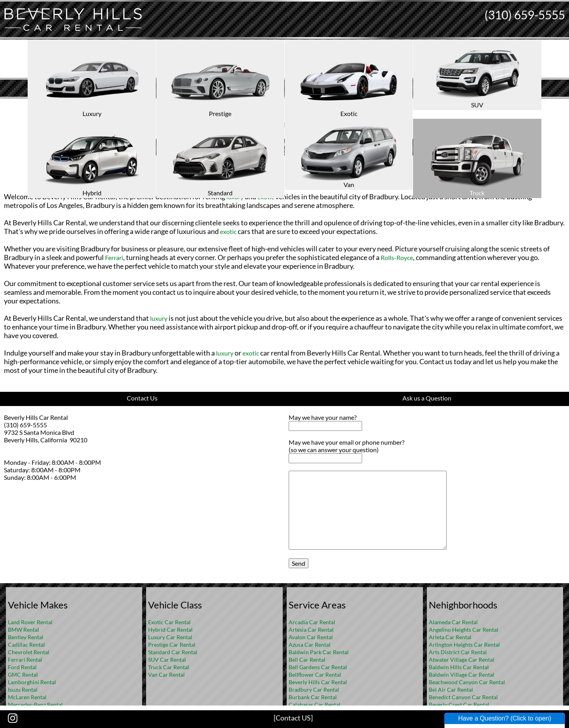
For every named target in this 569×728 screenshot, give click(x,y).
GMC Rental (23, 675)
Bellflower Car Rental (315, 675)
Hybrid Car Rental (170, 630)
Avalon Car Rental (311, 637)
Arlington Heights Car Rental (464, 645)
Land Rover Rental (30, 622)
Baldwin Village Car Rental (462, 675)
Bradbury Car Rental (314, 690)
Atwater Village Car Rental (462, 660)
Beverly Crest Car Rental (459, 705)
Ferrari (114, 257)
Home (276, 105)
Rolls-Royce (397, 257)
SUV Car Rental (167, 660)
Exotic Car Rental (169, 622)
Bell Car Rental (307, 660)
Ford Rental (22, 667)
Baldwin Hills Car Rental (459, 667)
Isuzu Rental (23, 690)
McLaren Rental (27, 697)
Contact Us (142, 398)
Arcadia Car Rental (312, 622)
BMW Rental (23, 630)
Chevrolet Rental (29, 652)
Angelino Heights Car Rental (464, 630)
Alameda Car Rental (453, 622)
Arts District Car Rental (458, 652)
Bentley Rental (26, 637)
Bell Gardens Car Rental (318, 667)
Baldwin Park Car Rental (319, 652)
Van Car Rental (166, 675)
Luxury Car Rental (170, 637)
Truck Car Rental (169, 667)
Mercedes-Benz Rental (35, 705)
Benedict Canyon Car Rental (463, 697)
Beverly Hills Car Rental (318, 682)
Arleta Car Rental (450, 637)
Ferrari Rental (25, 660)
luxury (235, 197)
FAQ (295, 105)
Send (299, 563)
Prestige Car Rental (172, 645)
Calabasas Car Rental (315, 705)
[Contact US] (293, 718)
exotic (266, 197)
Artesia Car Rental (311, 630)
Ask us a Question (427, 398)
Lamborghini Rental (32, 682)
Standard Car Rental (173, 652)
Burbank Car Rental (313, 697)
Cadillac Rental (26, 645)
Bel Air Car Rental (451, 690)
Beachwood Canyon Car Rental (467, 682)
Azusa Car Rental (310, 645)
